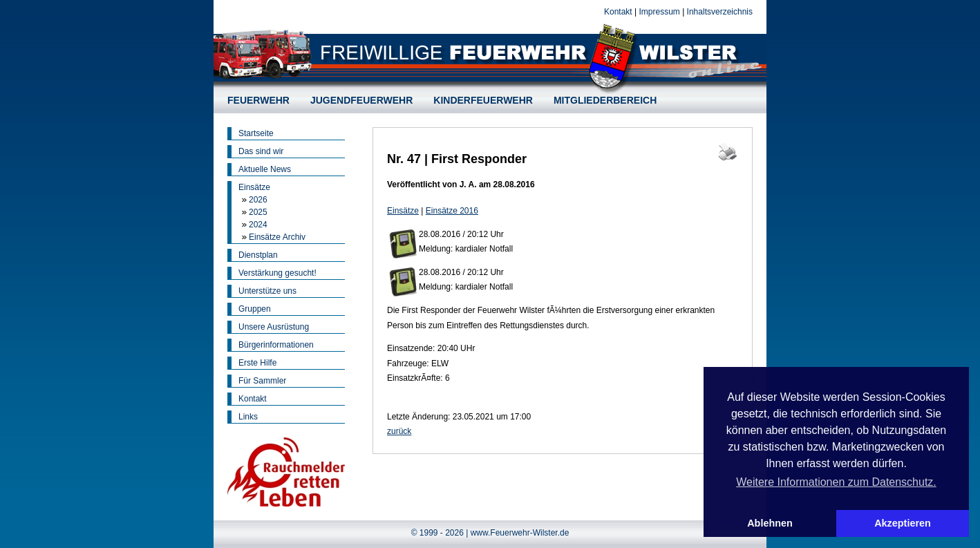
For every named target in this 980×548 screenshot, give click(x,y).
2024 (258, 225)
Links (248, 417)
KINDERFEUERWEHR (483, 100)
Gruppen (255, 309)
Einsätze (254, 187)
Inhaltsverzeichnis (720, 12)
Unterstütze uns (267, 291)
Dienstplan (258, 255)
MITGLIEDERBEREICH (605, 100)
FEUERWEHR (258, 100)
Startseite (256, 133)
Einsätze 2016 (452, 211)
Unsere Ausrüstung (274, 327)
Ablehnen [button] (770, 523)
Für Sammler (262, 381)
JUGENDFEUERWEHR (361, 100)
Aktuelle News (265, 169)
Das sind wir (261, 151)
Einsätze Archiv (277, 237)
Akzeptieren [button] (903, 523)
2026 (258, 200)
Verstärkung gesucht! (277, 273)
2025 (258, 212)
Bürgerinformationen (276, 345)
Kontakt (618, 12)
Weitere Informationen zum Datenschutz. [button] (836, 482)
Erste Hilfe (257, 363)
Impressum (659, 12)
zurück (399, 431)
